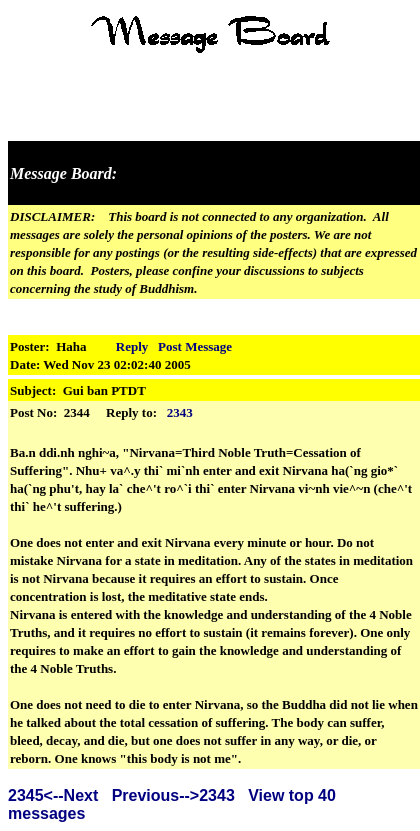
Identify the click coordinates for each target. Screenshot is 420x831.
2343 (180, 412)
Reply (132, 346)
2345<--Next (53, 795)
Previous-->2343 (173, 795)
